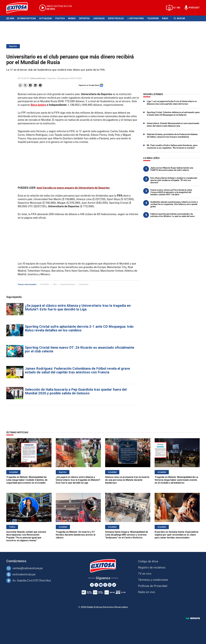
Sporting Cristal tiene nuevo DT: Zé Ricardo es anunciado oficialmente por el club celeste (80, 349)
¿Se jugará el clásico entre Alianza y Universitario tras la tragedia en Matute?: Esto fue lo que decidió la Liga (78, 307)
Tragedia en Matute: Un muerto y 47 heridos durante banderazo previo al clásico (76, 535)
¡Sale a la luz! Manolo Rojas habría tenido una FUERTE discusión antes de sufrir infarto (172, 169)
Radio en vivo (147, 592)
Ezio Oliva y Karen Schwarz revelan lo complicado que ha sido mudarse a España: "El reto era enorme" (174, 180)
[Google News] (110, 585)
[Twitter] (96, 585)
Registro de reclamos (152, 567)
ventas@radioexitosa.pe (28, 568)
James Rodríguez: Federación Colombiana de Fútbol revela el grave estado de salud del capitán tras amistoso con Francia (77, 370)
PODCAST (194, 8)
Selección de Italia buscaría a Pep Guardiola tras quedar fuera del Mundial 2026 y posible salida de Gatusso (76, 391)
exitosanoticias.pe (24, 574)
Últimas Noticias (26, 18)
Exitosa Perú (137, 18)
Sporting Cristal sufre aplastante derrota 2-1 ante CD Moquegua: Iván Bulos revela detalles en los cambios (79, 328)
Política (60, 18)
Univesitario (84, 284)
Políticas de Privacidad (153, 586)
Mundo (72, 18)
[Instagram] (105, 585)
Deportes (84, 18)
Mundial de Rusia (68, 284)
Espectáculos (116, 18)
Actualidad (46, 18)
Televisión (153, 18)
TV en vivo (145, 574)
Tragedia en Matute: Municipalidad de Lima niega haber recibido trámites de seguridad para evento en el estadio (27, 480)
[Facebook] (92, 585)
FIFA (55, 284)
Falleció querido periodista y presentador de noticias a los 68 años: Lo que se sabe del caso (173, 215)
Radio (165, 18)
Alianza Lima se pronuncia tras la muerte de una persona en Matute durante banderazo (127, 480)
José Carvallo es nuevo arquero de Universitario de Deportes (73, 188)
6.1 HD (177, 8)
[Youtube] (101, 585)
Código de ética (148, 561)
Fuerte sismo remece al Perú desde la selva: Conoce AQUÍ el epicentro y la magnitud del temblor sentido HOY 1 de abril (171, 192)
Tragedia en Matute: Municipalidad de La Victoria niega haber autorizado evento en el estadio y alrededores (176, 480)
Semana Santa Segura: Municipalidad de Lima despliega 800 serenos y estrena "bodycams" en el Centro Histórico (127, 535)
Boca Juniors (38, 105)
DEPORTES (45, 284)
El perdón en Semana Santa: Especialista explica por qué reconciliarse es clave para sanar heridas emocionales (176, 535)
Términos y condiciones (153, 580)
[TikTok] (114, 585)
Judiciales (99, 18)
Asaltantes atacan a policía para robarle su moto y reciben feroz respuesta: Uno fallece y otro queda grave (174, 204)
